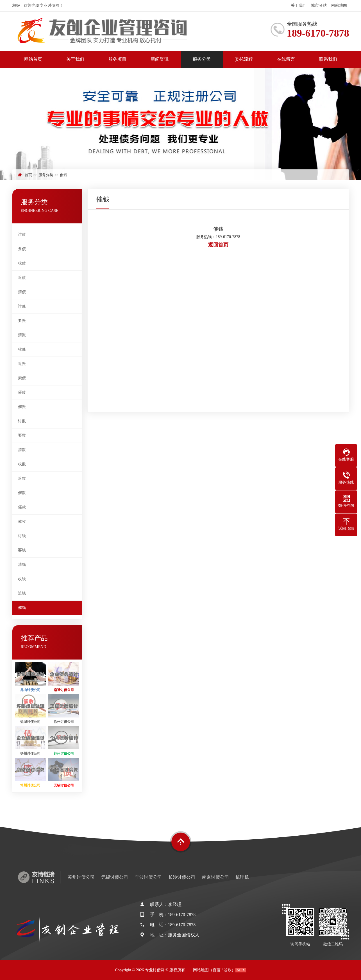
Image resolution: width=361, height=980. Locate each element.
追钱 (22, 593)
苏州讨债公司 (81, 877)
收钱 (22, 579)
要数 (22, 435)
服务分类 (202, 59)
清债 (22, 292)
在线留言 (286, 59)
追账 (22, 364)
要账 (22, 321)
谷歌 (228, 970)
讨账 (22, 306)
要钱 (22, 550)
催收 (22, 522)
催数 (22, 493)
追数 (22, 478)
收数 (22, 464)
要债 (22, 249)
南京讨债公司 (215, 877)
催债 (22, 392)
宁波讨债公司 (148, 877)
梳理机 (242, 877)
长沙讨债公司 (182, 877)
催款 (22, 507)
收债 (22, 263)
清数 (22, 450)
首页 (28, 175)
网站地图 (339, 5)
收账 (22, 349)
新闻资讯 (160, 59)
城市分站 (319, 5)
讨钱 (22, 536)
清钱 (22, 565)
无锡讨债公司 (115, 877)
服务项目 (117, 59)
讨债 (22, 235)
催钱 (63, 175)
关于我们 (299, 5)
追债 (22, 278)
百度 (217, 970)
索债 (22, 378)
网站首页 (33, 59)
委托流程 (244, 59)
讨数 (22, 421)
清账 (22, 335)
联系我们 (328, 59)
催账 (22, 407)
